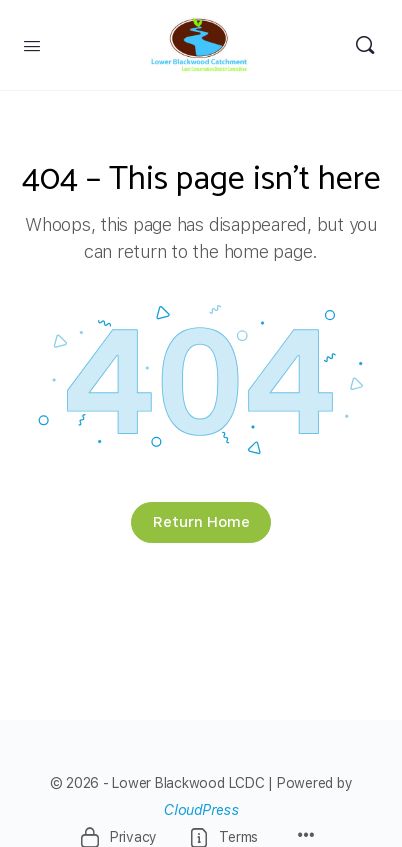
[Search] (365, 45)
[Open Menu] (32, 44)
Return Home (201, 522)
